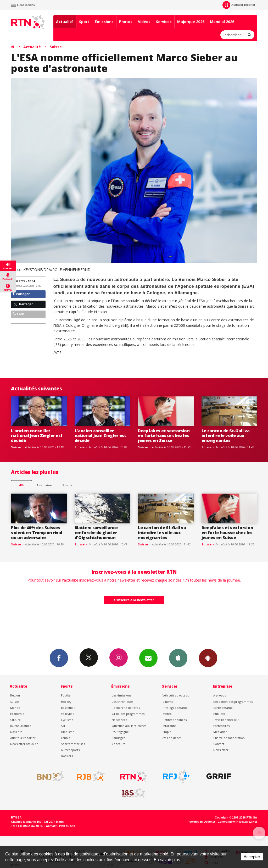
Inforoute (169, 726)
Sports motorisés (73, 744)
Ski (63, 726)
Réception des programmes (233, 702)
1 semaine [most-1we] (44, 485)
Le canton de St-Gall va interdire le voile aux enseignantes (226, 436)
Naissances (119, 720)
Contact (219, 744)
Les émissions (121, 695)
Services (164, 22)
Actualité (65, 22)
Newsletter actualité (24, 744)
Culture (15, 720)
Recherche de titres (126, 708)
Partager (21, 294)
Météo (167, 714)
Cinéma (168, 702)
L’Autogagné (120, 732)
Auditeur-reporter (239, 5)
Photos (126, 22)
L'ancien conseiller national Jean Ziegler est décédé (37, 436)
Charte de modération (229, 738)
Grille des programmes (128, 714)
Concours (118, 744)
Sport (84, 22)
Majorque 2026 (191, 22)
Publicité (219, 714)
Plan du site (67, 826)
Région (15, 695)
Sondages (118, 738)
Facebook (59, 658)
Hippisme (68, 732)
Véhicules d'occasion (177, 695)
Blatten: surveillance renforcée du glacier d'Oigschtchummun (96, 533)
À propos (220, 695)
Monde (15, 708)
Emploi (167, 732)
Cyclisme (67, 720)
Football (67, 695)
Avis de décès (172, 738)
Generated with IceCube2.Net (237, 822)
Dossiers (16, 732)
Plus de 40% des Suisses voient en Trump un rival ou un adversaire (37, 533)
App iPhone (178, 658)
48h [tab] (22, 485)
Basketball (68, 708)
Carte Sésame (223, 708)
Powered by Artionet (201, 822)
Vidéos (144, 22)
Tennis (65, 738)
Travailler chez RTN (226, 720)
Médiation (220, 732)
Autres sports (70, 750)
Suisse (56, 47)
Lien (18, 314)
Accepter (252, 857)
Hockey (66, 702)
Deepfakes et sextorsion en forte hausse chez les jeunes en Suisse (164, 436)
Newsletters (148, 658)
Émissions (104, 22)
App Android (208, 658)
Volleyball (68, 714)
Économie (17, 714)
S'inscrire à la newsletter (134, 600)
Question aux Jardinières (129, 726)
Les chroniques (122, 702)
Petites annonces (175, 720)
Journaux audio (21, 726)
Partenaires (221, 726)
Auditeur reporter (23, 738)
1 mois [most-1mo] (67, 485)
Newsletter (221, 750)
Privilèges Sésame (175, 708)
